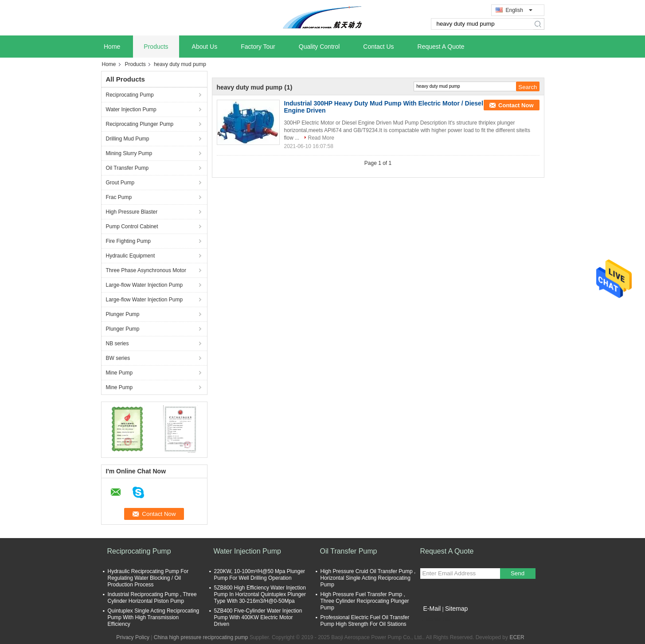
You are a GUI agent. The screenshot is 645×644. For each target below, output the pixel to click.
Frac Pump (119, 197)
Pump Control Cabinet (132, 226)
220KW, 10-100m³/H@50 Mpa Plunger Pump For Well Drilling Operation (260, 575)
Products (156, 47)
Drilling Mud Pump (128, 139)
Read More (321, 138)
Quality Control (319, 47)
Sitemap (456, 609)
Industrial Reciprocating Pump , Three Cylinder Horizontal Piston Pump (152, 598)
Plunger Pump (123, 314)
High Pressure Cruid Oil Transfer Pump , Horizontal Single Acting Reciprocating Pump (368, 578)
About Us (205, 47)
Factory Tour (258, 47)
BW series (118, 358)
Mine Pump (119, 373)
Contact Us (378, 47)
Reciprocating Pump (130, 95)
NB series (117, 343)
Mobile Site (436, 620)
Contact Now (516, 105)
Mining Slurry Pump (129, 153)
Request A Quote (441, 47)
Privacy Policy (133, 637)
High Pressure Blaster (132, 212)
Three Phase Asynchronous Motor (146, 270)
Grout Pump (120, 183)
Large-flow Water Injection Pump (145, 285)
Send (518, 573)
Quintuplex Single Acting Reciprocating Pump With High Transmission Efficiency (154, 617)
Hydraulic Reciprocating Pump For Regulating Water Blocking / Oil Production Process (148, 578)
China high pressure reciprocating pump (201, 637)
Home (112, 47)
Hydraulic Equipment (131, 256)
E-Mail (432, 609)
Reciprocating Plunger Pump (140, 124)
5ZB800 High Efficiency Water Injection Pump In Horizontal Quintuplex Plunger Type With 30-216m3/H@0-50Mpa (260, 594)
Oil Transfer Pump (127, 168)
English (519, 10)
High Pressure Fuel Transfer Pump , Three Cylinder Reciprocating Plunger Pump (365, 601)
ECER (517, 637)
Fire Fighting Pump (128, 241)
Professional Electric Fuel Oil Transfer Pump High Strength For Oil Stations (365, 621)
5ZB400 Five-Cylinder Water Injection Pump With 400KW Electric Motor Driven (258, 617)
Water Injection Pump (131, 109)
